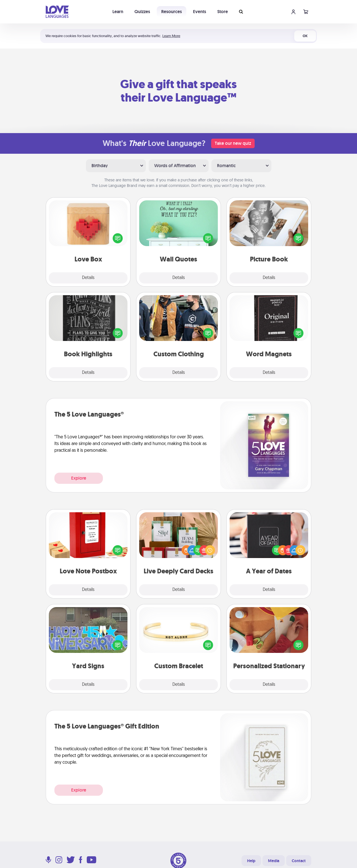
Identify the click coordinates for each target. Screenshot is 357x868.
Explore (79, 478)
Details (88, 278)
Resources (172, 12)
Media (274, 861)
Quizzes (142, 12)
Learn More (171, 36)
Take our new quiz (233, 143)
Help (251, 861)
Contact (299, 861)
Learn (118, 12)
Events (200, 12)
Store (223, 12)
